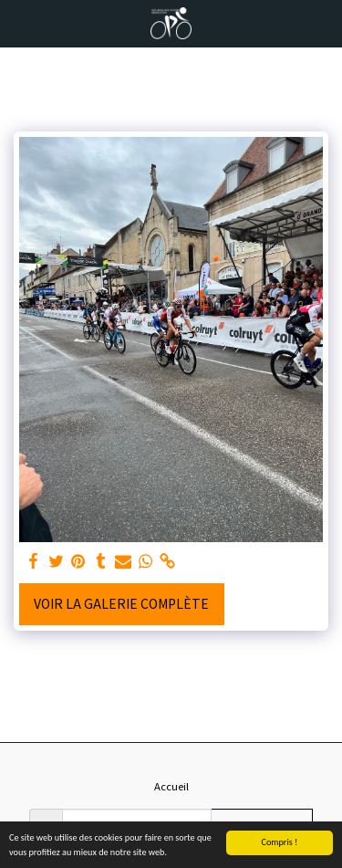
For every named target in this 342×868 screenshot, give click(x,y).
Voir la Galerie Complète (121, 603)
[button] (20, 22)
